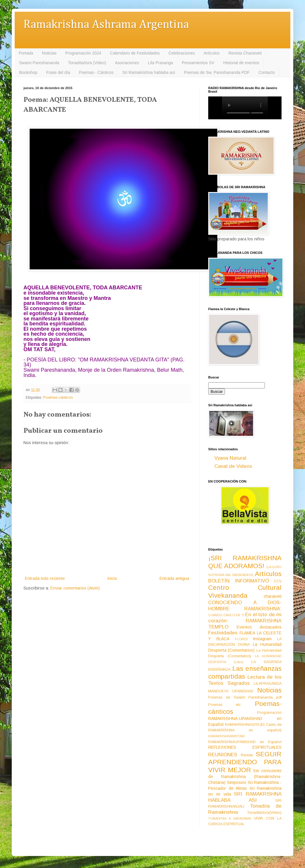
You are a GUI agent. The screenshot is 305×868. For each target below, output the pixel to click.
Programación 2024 (83, 53)
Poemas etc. (225, 705)
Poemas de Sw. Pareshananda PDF (217, 72)
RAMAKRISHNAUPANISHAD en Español (245, 742)
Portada (26, 53)
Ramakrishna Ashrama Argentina (106, 25)
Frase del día (58, 72)
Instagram (262, 639)
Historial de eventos (241, 63)
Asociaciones (127, 63)
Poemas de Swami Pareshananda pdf (245, 697)
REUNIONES (223, 755)
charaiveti (273, 596)
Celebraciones (182, 53)
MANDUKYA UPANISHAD (231, 691)
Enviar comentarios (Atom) (75, 588)
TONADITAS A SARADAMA (230, 818)
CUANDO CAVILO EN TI (226, 615)
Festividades (223, 633)
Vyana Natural (230, 458)
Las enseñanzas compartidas (245, 672)
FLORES (241, 639)
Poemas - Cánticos (96, 72)
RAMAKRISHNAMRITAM (226, 736)
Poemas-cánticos (58, 398)
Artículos (211, 53)
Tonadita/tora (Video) (87, 63)
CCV (278, 581)
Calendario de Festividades (135, 53)
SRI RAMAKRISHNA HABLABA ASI (245, 797)
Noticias (49, 53)
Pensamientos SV (198, 63)
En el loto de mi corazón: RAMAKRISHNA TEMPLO (245, 621)
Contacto (267, 72)
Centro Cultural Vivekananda (245, 592)
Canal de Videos (233, 466)
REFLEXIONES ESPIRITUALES (245, 747)
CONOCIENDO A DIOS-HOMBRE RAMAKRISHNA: (245, 606)
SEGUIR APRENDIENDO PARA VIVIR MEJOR (245, 762)
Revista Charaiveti (245, 53)
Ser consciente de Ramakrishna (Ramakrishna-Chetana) (245, 777)
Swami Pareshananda (39, 63)
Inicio (112, 578)
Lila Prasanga (160, 63)
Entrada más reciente (45, 578)
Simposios (237, 782)
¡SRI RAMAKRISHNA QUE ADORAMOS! (245, 562)
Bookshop (28, 72)
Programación (269, 713)
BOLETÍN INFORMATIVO (239, 581)
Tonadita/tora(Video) (264, 813)
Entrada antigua (174, 578)
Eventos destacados (259, 627)
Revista (247, 755)
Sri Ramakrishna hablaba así (149, 72)
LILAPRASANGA (268, 684)
